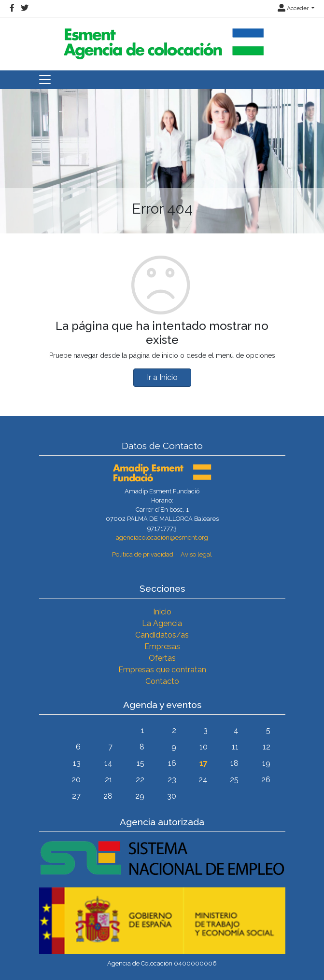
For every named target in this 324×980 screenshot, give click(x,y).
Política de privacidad (143, 554)
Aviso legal (196, 554)
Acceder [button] (294, 8)
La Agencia (162, 623)
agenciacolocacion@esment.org (162, 538)
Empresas (162, 647)
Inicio (162, 612)
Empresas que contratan (162, 670)
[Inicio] (162, 40)
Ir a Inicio (162, 377)
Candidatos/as (162, 635)
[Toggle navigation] (45, 80)
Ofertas (162, 658)
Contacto (162, 681)
